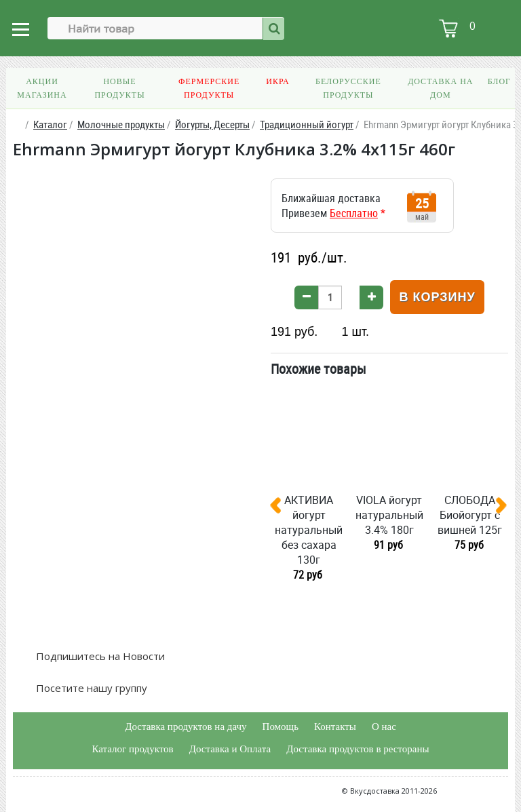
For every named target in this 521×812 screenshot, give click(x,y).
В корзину (437, 297)
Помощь (281, 727)
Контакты (335, 727)
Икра (277, 81)
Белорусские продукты (348, 88)
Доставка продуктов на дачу (186, 727)
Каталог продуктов (132, 749)
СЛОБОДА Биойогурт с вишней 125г (470, 515)
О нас (384, 727)
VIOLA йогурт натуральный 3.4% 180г (389, 515)
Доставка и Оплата (230, 749)
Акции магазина (42, 88)
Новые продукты (119, 88)
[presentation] (281, 508)
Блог (499, 81)
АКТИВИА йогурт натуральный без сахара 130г (309, 530)
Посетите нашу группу (90, 688)
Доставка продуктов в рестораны (358, 749)
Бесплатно (354, 213)
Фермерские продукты (209, 88)
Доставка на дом (440, 88)
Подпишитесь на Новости (99, 656)
